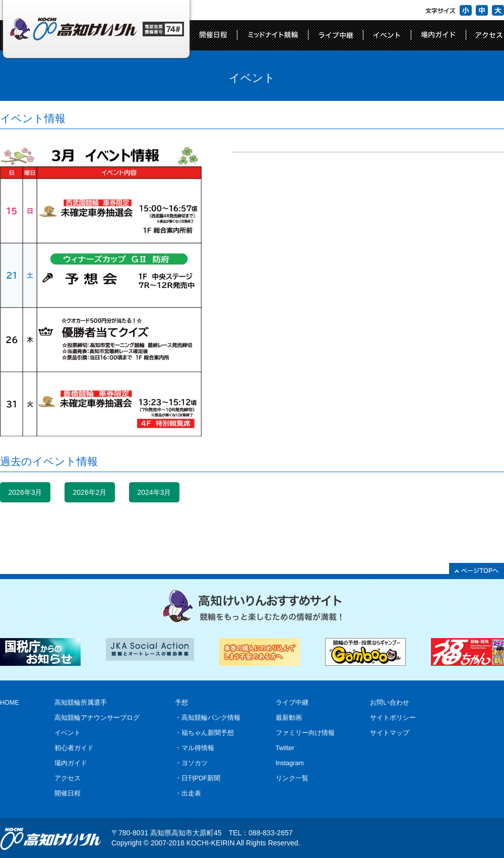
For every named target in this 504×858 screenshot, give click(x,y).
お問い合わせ (390, 703)
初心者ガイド (74, 748)
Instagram (290, 763)
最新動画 (289, 718)
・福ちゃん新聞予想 (204, 733)
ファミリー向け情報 (305, 733)
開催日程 (68, 793)
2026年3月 (25, 492)
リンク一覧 (292, 778)
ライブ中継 (292, 703)
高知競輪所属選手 (81, 703)
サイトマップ (390, 733)
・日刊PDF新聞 (198, 778)
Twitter (285, 748)
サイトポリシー (393, 718)
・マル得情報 (195, 748)
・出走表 (188, 793)
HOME (10, 703)
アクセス (68, 778)
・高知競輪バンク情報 (208, 718)
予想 (181, 703)
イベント (68, 733)
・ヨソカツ (191, 763)
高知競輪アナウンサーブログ (97, 718)
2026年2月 (90, 492)
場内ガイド (71, 763)
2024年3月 (154, 492)
